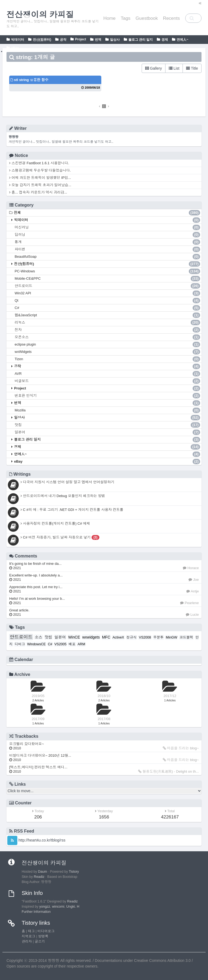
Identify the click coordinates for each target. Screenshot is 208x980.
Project (81, 39)
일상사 (115, 40)
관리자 (27, 942)
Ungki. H (73, 907)
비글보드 (107, 381)
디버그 (20, 644)
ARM (81, 644)
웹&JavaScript (107, 315)
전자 (107, 330)
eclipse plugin (107, 344)
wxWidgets (107, 352)
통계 (107, 242)
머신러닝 (107, 227)
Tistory (74, 872)
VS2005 (61, 644)
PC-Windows (107, 271)
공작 (63, 40)
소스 (38, 637)
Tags (126, 18)
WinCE (74, 637)
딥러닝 (107, 235)
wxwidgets (91, 637)
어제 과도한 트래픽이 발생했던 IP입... (40, 178)
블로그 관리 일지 (141, 40)
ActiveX (118, 637)
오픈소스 (107, 337)
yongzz (45, 907)
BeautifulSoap (107, 257)
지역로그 (28, 936)
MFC (106, 637)
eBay (15, 48)
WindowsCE (36, 644)
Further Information (36, 912)
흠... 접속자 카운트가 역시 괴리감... (38, 192)
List (174, 68)
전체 (107, 213)
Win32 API (107, 293)
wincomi (58, 907)
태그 (31, 931)
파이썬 (107, 249)
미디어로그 (46, 931)
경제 (165, 40)
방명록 (43, 936)
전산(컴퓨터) (42, 40)
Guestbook (147, 18)
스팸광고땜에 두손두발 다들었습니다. (40, 170)
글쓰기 (40, 942)
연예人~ (182, 40)
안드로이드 (107, 286)
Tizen (107, 359)
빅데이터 (18, 40)
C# (107, 308)
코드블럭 (186, 637)
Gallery (154, 68)
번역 (98, 40)
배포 (72, 644)
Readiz (39, 877)
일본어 (107, 432)
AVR (107, 374)
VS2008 (145, 637)
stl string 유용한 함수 (30, 80)
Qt (107, 301)
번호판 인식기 (107, 396)
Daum (43, 872)
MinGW (171, 637)
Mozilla (107, 410)
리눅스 (107, 323)
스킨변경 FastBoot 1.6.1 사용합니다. (39, 163)
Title (192, 68)
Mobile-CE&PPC (107, 279)
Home (109, 18)
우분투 (158, 637)
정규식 (132, 637)
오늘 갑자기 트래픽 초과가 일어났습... (40, 185)
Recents (171, 18)
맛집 (107, 425)
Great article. (19, 612)
